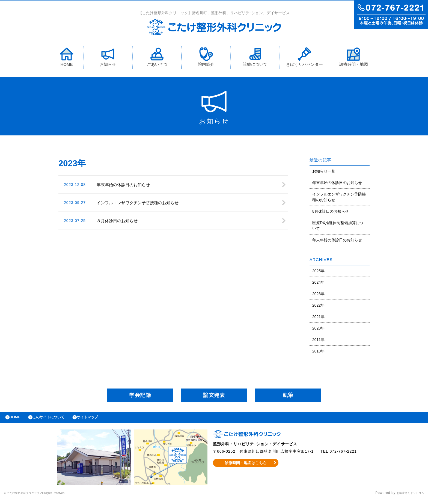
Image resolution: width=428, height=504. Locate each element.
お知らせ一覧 (324, 173)
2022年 (318, 307)
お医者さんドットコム (406, 497)
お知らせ (108, 58)
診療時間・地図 (354, 58)
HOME (67, 58)
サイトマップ (100, 420)
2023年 (318, 295)
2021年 (318, 318)
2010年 (318, 352)
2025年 (318, 272)
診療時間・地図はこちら (246, 467)
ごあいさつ (157, 58)
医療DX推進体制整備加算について (338, 227)
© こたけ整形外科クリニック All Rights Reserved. (45, 497)
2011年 (318, 341)
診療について (255, 58)
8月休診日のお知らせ (331, 213)
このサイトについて (56, 420)
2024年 (318, 284)
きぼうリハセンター (304, 58)
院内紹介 (206, 58)
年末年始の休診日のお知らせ (337, 184)
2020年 (318, 330)
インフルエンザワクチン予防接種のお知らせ (339, 198)
